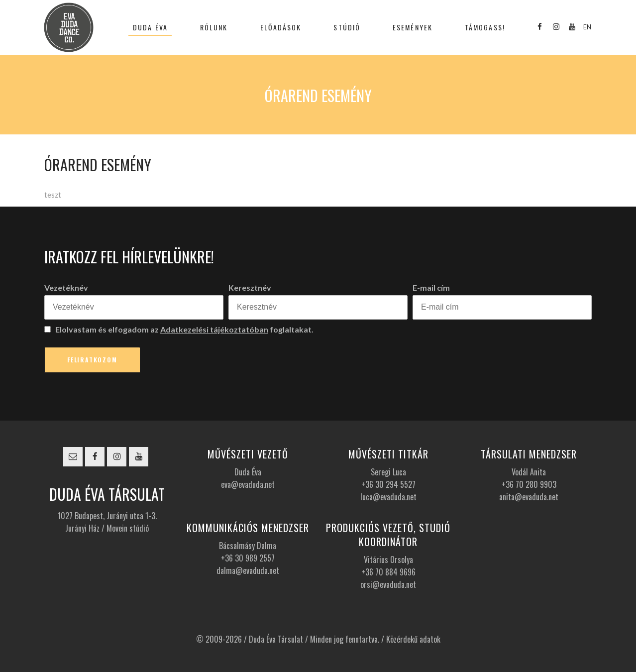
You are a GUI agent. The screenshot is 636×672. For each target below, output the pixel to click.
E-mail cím (431, 287)
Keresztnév (250, 287)
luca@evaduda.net (388, 497)
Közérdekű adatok (413, 639)
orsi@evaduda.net (388, 584)
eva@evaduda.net (248, 484)
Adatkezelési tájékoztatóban (214, 329)
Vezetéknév (66, 287)
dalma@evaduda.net (248, 570)
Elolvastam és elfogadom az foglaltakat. (179, 329)
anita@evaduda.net (529, 497)
